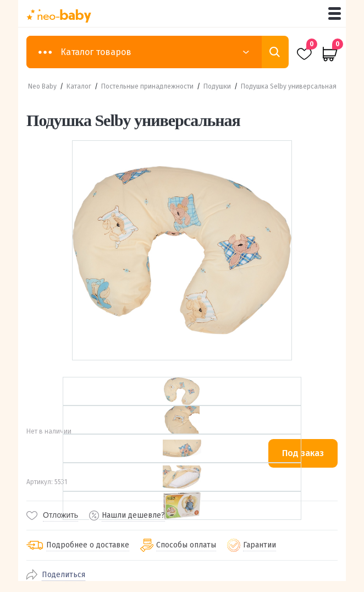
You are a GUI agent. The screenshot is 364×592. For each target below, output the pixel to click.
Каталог (79, 86)
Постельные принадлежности (147, 86)
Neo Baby (42, 86)
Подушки (217, 86)
